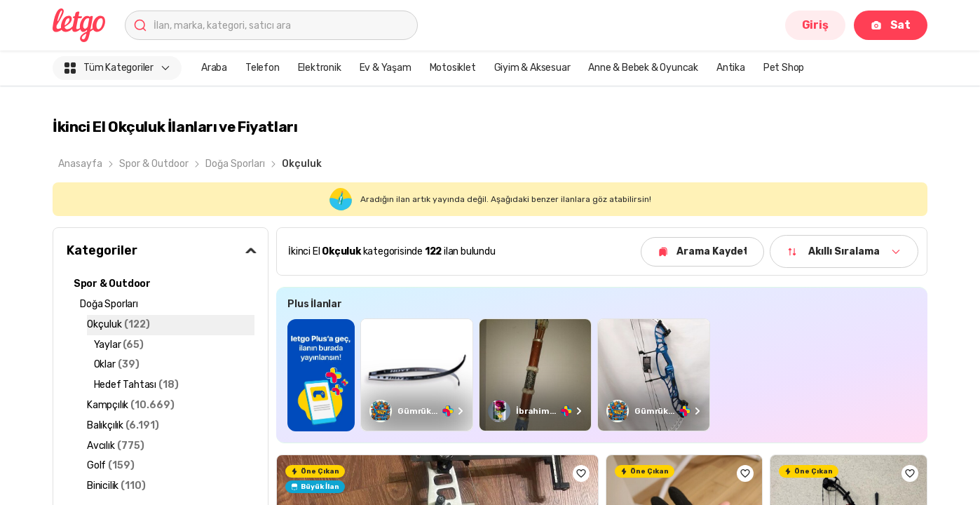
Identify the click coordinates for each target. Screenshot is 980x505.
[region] (602, 375)
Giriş (815, 25)
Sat (891, 25)
